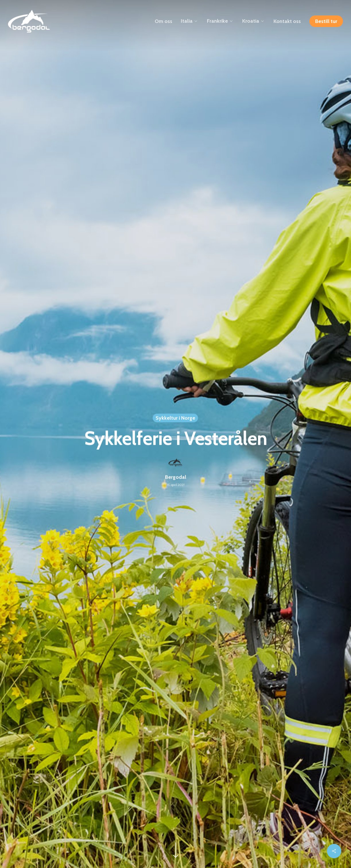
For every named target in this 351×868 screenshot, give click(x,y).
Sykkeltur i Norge (175, 418)
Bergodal (176, 478)
